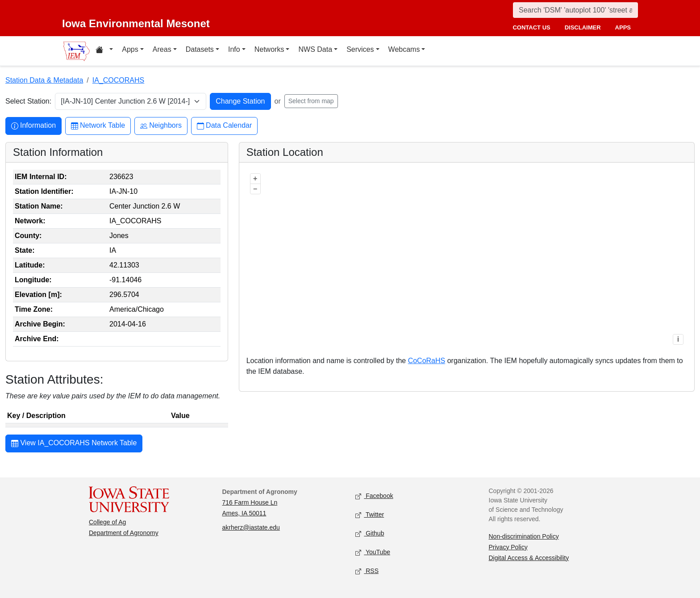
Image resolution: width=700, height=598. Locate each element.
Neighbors (161, 126)
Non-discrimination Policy (524, 536)
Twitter (370, 515)
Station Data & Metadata (44, 80)
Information (33, 126)
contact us (531, 27)
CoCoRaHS (427, 361)
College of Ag (107, 522)
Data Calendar (224, 126)
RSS (367, 571)
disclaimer (583, 27)
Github (370, 533)
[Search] (575, 10)
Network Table (98, 126)
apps (623, 27)
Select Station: (28, 101)
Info (234, 49)
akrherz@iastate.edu (251, 527)
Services (360, 49)
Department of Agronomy (124, 533)
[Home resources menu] (104, 51)
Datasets (200, 49)
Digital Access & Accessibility (529, 558)
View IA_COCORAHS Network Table (74, 444)
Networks (269, 49)
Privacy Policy (508, 547)
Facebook (374, 496)
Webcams (404, 49)
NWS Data (315, 49)
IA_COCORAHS (118, 80)
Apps (130, 49)
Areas (162, 49)
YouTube (373, 552)
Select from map (311, 101)
